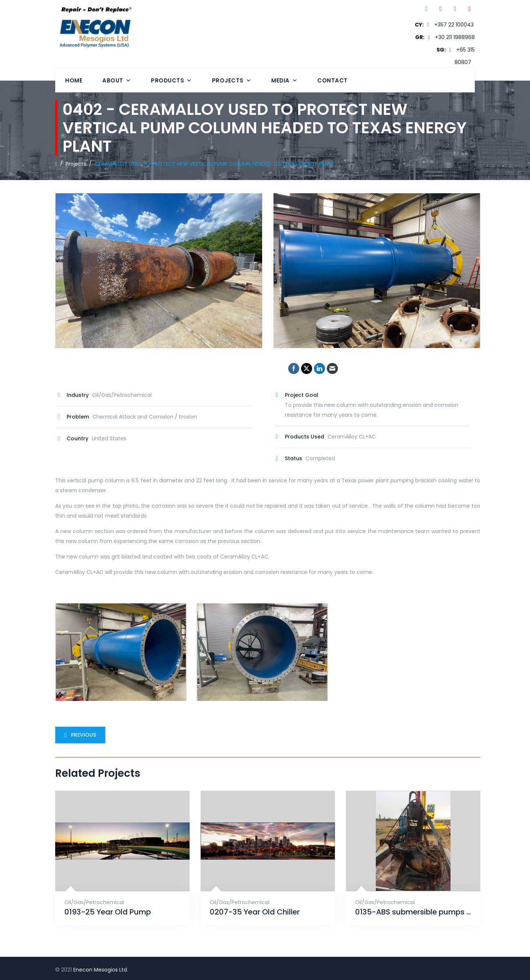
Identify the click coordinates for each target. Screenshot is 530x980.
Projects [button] (232, 80)
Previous (79, 735)
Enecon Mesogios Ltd (100, 970)
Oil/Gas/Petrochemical (94, 902)
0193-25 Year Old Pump (108, 912)
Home (74, 80)
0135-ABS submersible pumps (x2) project (413, 912)
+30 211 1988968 (455, 37)
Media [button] (284, 80)
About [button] (117, 80)
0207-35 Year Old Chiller (255, 912)
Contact (333, 80)
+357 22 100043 (454, 25)
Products (172, 80)
